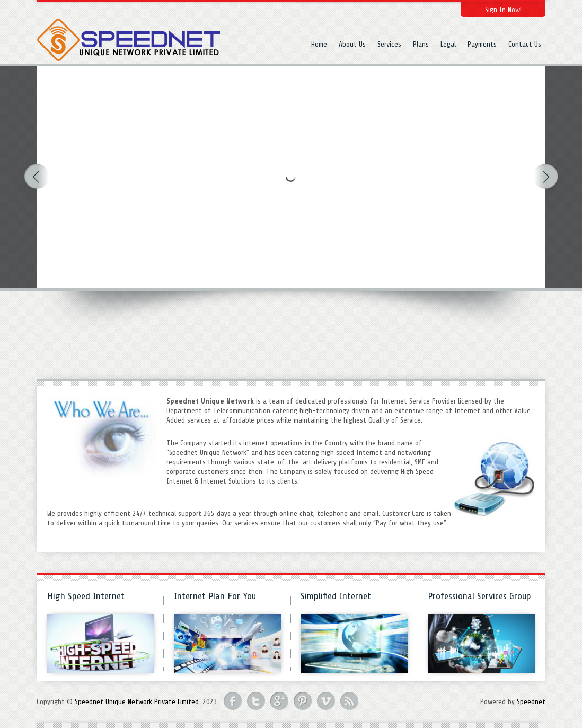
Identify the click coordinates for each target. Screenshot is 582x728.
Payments (482, 44)
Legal (448, 44)
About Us (352, 44)
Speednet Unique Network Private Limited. (138, 702)
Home (319, 44)
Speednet (531, 702)
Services (389, 44)
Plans (421, 44)
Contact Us (525, 44)
